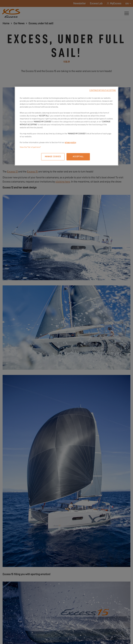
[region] (66, 126)
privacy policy (70, 143)
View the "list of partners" (30, 147)
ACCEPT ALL (78, 157)
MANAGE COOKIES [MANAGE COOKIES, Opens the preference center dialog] (53, 157)
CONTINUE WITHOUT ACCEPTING (103, 90)
